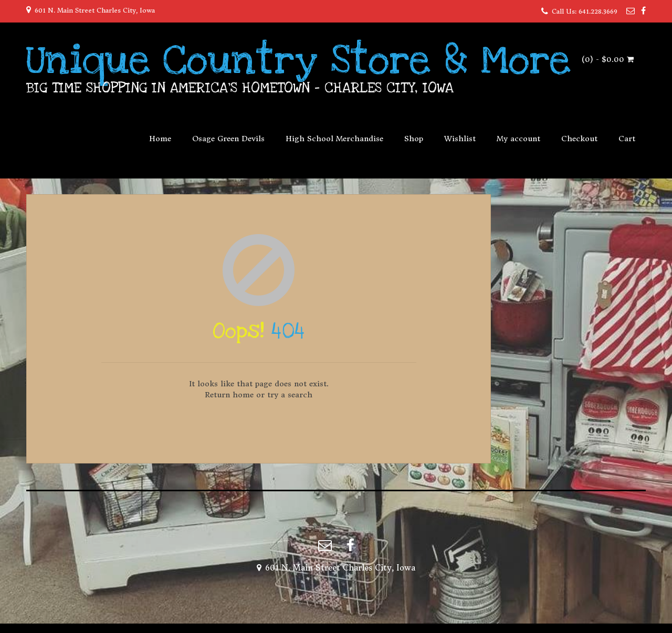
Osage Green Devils (228, 139)
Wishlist (460, 139)
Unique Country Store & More (298, 60)
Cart (627, 139)
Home (160, 139)
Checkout (579, 139)
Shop (414, 139)
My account (518, 139)
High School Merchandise (334, 139)
